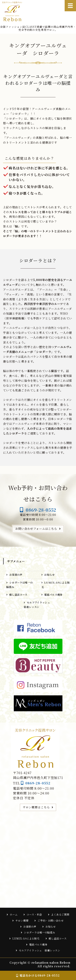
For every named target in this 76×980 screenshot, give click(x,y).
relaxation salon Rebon (51, 962)
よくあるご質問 (60, 915)
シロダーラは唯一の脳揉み (19, 585)
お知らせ (49, 575)
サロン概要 (22, 921)
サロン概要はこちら (36, 807)
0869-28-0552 (41, 510)
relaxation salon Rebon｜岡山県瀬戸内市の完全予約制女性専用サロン (14, 11)
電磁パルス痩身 (55, 595)
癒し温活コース (18, 595)
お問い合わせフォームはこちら (36, 529)
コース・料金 (34, 915)
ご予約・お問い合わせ (50, 921)
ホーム (14, 915)
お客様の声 (16, 575)
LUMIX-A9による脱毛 (56, 585)
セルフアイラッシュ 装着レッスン (38, 605)
